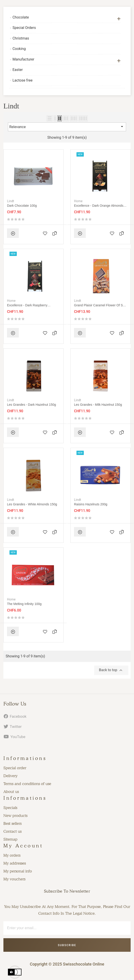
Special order (15, 768)
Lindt (11, 201)
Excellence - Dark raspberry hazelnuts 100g (27, 305)
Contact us (12, 831)
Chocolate (21, 17)
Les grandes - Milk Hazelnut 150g (98, 405)
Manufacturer (23, 59)
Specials (10, 808)
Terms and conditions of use (27, 784)
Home (78, 201)
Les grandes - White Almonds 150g (32, 504)
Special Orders (24, 28)
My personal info (18, 871)
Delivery (10, 776)
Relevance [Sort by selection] (67, 127)
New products (15, 816)
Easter (18, 70)
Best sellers (12, 823)
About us (11, 792)
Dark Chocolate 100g (22, 206)
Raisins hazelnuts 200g (91, 504)
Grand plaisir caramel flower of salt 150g (100, 305)
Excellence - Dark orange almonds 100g (99, 206)
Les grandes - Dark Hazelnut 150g (31, 405)
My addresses (15, 863)
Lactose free (22, 80)
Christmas (21, 38)
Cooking (19, 49)
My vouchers (14, 879)
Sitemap (10, 839)
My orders (12, 855)
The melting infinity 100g (24, 604)
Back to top (111, 670)
